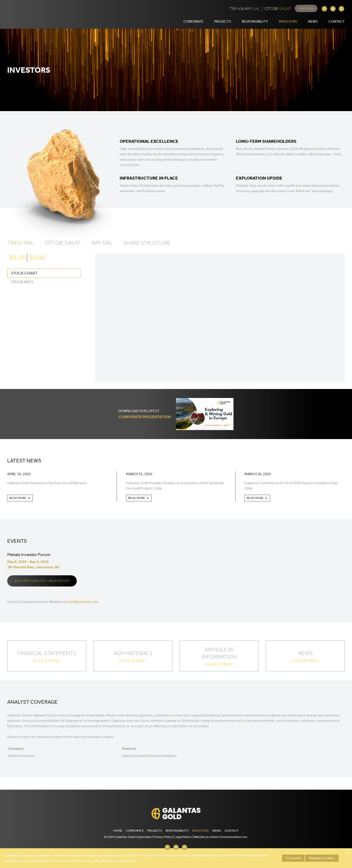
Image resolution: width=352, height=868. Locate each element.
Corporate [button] (193, 24)
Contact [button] (337, 24)
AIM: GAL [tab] (102, 248)
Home (118, 831)
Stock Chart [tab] (24, 278)
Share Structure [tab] (147, 248)
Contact (232, 831)
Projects (155, 831)
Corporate (135, 831)
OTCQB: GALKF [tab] (63, 248)
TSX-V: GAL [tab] (21, 248)
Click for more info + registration (42, 586)
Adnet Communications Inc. (229, 837)
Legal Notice (183, 837)
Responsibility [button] (255, 24)
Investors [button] (288, 24)
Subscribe (306, 11)
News (313, 24)
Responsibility (177, 831)
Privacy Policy (163, 837)
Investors (201, 831)
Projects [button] (223, 24)
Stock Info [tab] (22, 287)
